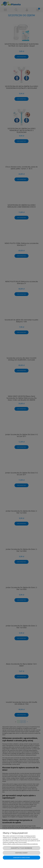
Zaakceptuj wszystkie (21, 858)
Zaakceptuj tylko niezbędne (21, 848)
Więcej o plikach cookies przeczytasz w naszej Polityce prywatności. (20, 844)
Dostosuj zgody (21, 853)
